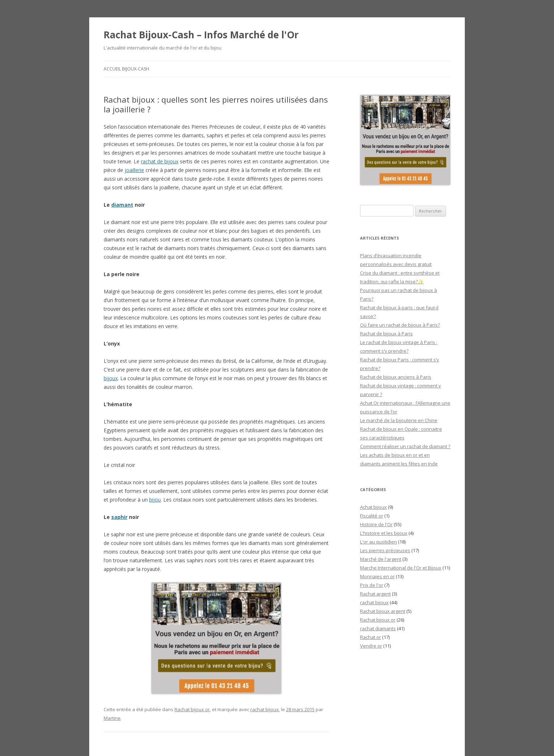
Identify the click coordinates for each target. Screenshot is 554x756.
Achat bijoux (373, 507)
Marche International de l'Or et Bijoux (401, 568)
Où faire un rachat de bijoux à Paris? (400, 325)
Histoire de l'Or (376, 524)
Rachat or (371, 637)
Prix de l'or (372, 585)
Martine (112, 718)
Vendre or (371, 646)
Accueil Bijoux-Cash (126, 69)
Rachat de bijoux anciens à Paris (396, 377)
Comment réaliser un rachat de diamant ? (405, 446)
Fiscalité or (372, 516)
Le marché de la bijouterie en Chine (399, 420)
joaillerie (134, 170)
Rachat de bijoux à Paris (386, 334)
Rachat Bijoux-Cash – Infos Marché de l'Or (201, 35)
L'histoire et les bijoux (384, 533)
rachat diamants (378, 628)
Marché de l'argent (381, 559)
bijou (155, 500)
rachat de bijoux (160, 161)
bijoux (111, 378)
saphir (119, 517)
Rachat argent (375, 594)
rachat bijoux (265, 709)
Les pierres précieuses (385, 550)
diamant (122, 205)
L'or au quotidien (378, 542)
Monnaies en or (377, 576)
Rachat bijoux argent (383, 611)
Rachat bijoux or (192, 709)
